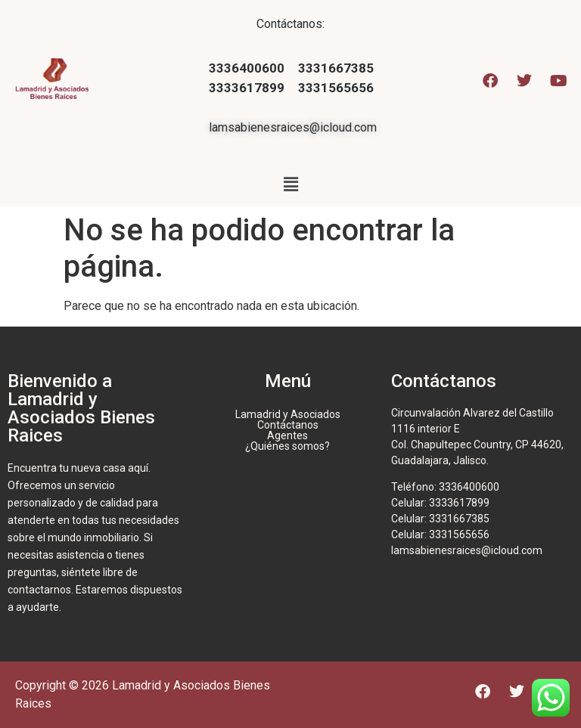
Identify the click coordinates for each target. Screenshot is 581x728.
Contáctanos (288, 425)
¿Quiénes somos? (287, 446)
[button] (290, 184)
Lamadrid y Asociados (288, 414)
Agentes (287, 435)
